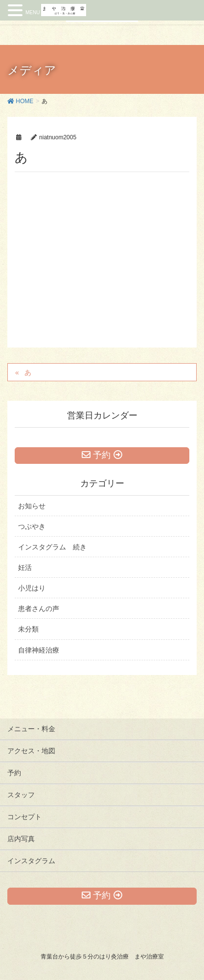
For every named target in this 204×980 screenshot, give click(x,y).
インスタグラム (31, 861)
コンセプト (24, 817)
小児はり (32, 588)
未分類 (28, 629)
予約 (14, 773)
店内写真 (21, 839)
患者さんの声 (39, 609)
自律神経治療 (39, 650)
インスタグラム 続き (52, 547)
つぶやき (32, 526)
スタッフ (21, 795)
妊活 (25, 567)
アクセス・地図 (31, 751)
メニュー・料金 (31, 729)
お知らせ (32, 506)
